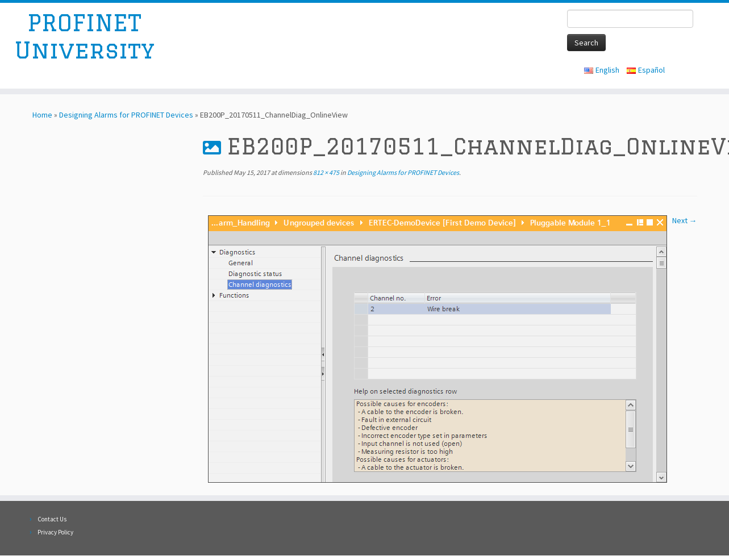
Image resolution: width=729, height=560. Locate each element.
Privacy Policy (55, 532)
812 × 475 (326, 172)
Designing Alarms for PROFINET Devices (126, 115)
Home (42, 115)
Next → (685, 220)
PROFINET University (84, 36)
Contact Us (52, 519)
